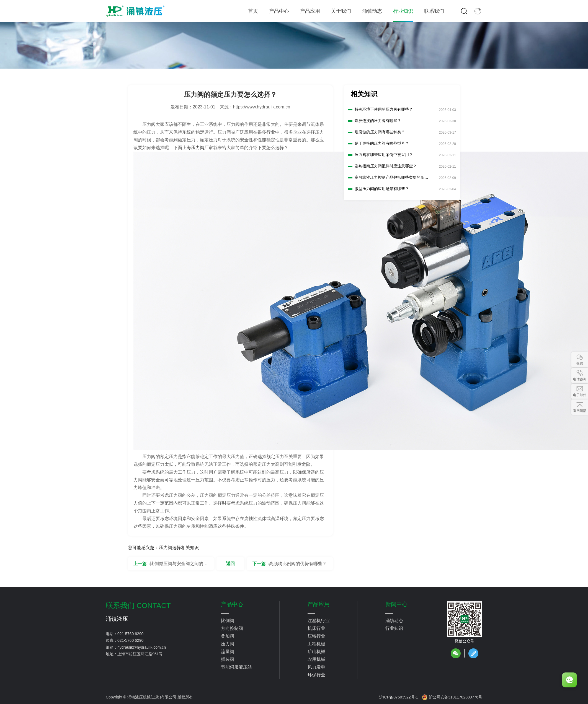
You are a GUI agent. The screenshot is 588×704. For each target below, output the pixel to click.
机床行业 (316, 628)
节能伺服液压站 (236, 667)
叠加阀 (228, 636)
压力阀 (228, 644)
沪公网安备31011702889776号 (452, 697)
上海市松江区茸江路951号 (140, 654)
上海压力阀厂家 (198, 148)
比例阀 (228, 621)
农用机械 (316, 659)
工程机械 (316, 644)
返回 (230, 564)
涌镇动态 (394, 621)
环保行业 (316, 675)
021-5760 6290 (130, 634)
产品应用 (319, 604)
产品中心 (232, 604)
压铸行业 (316, 636)
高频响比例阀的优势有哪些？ (298, 564)
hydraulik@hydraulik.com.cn (142, 647)
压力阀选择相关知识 (179, 548)
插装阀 (228, 659)
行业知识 (394, 628)
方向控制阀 (232, 628)
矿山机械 (316, 652)
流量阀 (228, 652)
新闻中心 (396, 604)
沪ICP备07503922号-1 (399, 697)
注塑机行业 (319, 621)
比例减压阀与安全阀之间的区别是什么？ (179, 566)
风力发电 (316, 667)
